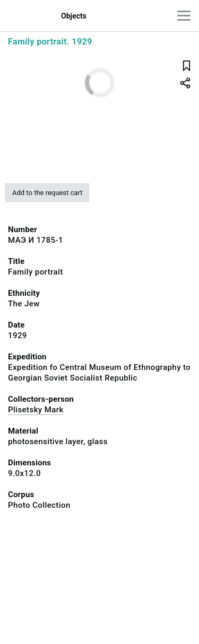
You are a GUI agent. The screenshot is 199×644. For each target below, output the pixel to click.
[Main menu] (184, 16)
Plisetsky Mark (36, 410)
